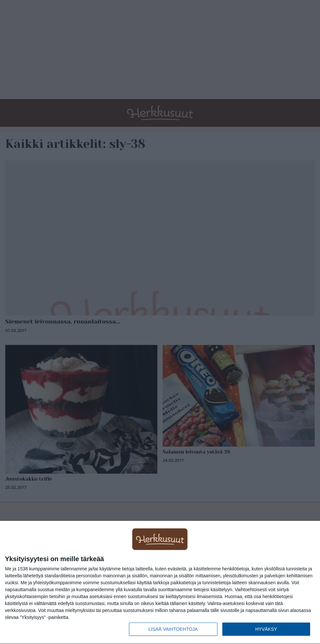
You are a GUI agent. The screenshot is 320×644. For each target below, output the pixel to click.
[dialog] (160, 583)
